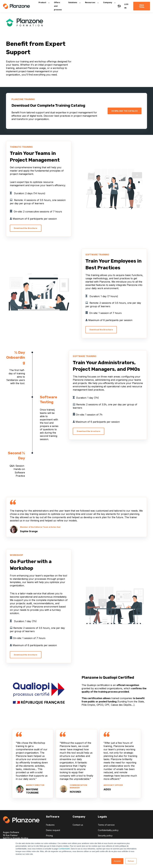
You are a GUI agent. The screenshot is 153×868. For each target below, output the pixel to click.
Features (50, 825)
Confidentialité (64, 849)
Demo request (53, 830)
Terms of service (106, 825)
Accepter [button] (117, 861)
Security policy (105, 836)
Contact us (78, 825)
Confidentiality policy (108, 830)
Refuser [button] (131, 861)
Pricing (49, 836)
